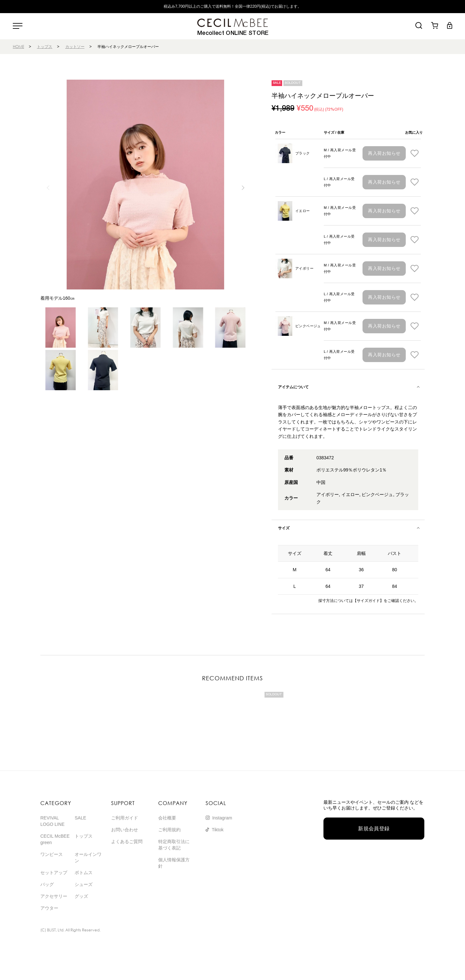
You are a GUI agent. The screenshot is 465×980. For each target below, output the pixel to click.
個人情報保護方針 (174, 863)
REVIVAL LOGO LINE (52, 821)
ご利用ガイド (125, 818)
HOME (18, 47)
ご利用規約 (169, 830)
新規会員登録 (374, 829)
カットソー (75, 47)
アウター (49, 908)
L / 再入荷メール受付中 (339, 182)
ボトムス (84, 873)
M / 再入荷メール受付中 (340, 153)
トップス (45, 47)
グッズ (81, 896)
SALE (80, 818)
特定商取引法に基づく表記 (174, 845)
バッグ (47, 884)
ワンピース (52, 854)
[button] (243, 188)
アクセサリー (54, 896)
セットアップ (54, 873)
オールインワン (88, 857)
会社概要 (167, 818)
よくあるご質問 (127, 842)
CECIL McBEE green (55, 839)
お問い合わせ (125, 830)
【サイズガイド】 (368, 601)
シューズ (84, 884)
